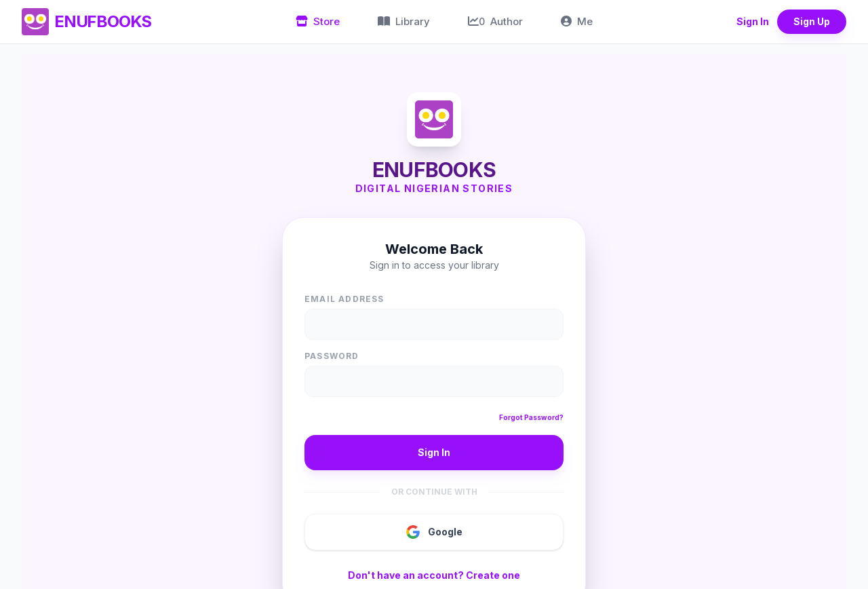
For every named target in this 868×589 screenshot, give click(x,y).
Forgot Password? (531, 417)
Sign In (753, 21)
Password (332, 356)
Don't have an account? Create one (434, 575)
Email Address (344, 299)
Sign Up (812, 21)
